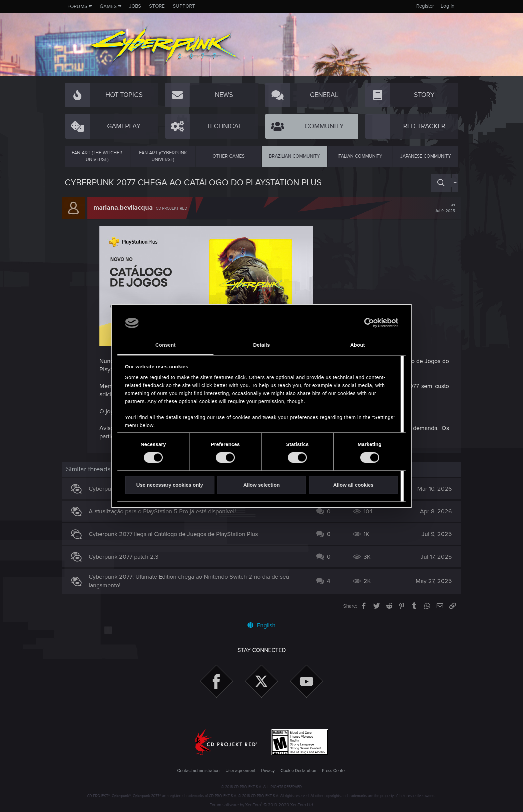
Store (157, 6)
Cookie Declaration (298, 771)
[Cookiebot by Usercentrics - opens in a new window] (369, 323)
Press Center (334, 771)
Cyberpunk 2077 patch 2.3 (126, 557)
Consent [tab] (166, 345)
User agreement (240, 771)
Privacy (268, 771)
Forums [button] (77, 6)
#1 (442, 208)
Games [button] (108, 6)
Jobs (135, 6)
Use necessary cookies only (169, 485)
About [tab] (358, 345)
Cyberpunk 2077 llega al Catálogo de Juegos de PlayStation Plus (176, 534)
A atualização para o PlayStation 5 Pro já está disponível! (165, 511)
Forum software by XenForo (262, 805)
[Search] (441, 183)
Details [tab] (261, 345)
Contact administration (198, 771)
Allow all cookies (353, 485)
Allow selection (261, 485)
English (261, 625)
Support (184, 6)
